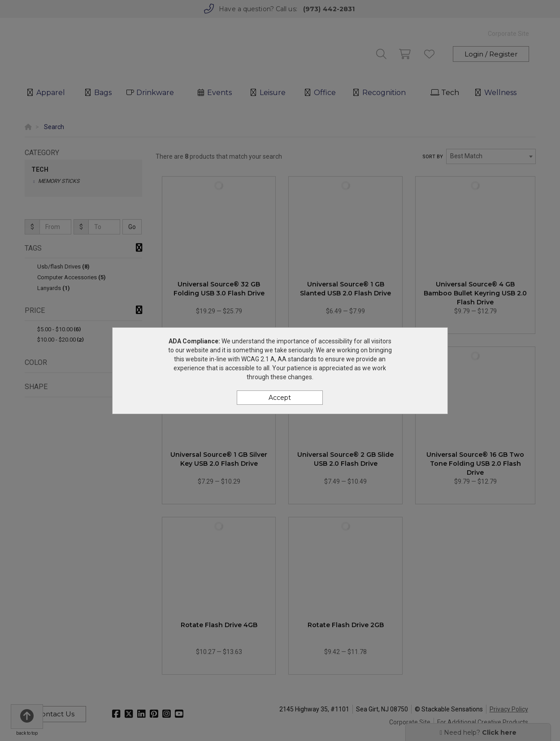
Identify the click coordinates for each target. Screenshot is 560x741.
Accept (280, 398)
